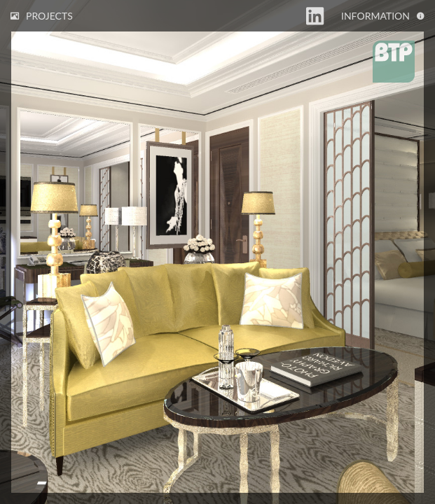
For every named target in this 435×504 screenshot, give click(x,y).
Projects (42, 16)
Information (383, 16)
